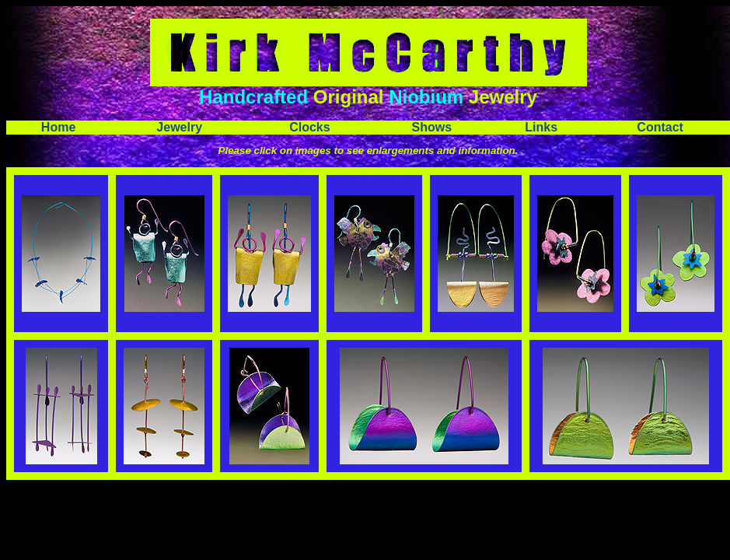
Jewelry (179, 127)
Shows (432, 127)
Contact (660, 127)
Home (58, 127)
